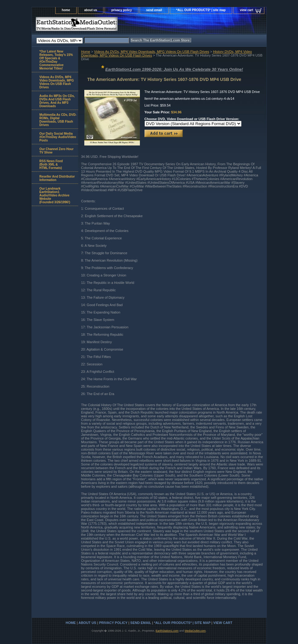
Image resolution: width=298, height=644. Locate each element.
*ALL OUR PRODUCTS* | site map (201, 10)
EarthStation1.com (167, 631)
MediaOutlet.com (195, 631)
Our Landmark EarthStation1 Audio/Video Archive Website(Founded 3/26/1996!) (55, 195)
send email (154, 10)
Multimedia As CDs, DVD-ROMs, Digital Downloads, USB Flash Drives (58, 120)
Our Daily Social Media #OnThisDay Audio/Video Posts (58, 137)
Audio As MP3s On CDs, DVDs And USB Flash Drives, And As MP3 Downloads (57, 101)
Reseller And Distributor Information (57, 178)
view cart (247, 10)
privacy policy (122, 10)
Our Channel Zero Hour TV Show (57, 151)
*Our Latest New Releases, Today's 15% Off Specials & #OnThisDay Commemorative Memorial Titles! (56, 60)
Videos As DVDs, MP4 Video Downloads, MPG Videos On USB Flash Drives (151, 52)
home (66, 10)
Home (86, 52)
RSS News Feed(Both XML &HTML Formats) (51, 164)
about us (91, 10)
